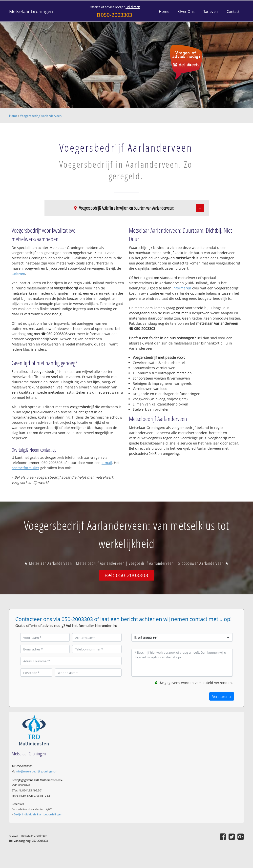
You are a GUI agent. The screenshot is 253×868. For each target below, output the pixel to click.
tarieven (18, 273)
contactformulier (25, 468)
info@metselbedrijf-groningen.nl (36, 771)
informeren (182, 288)
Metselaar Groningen (31, 11)
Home (13, 116)
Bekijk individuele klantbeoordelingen (38, 814)
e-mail (107, 463)
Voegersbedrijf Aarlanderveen (41, 116)
